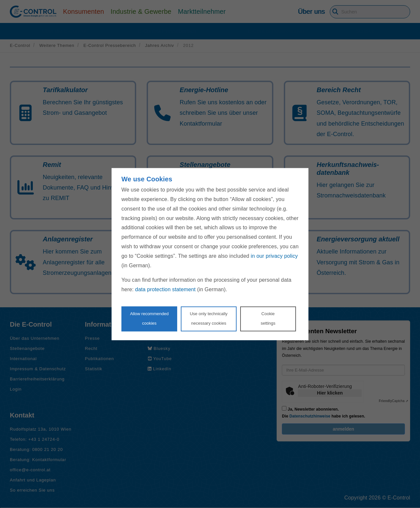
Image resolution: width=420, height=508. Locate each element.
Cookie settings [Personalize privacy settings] (268, 318)
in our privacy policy (274, 256)
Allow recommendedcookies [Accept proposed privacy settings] (149, 318)
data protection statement (165, 290)
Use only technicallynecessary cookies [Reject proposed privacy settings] (209, 318)
